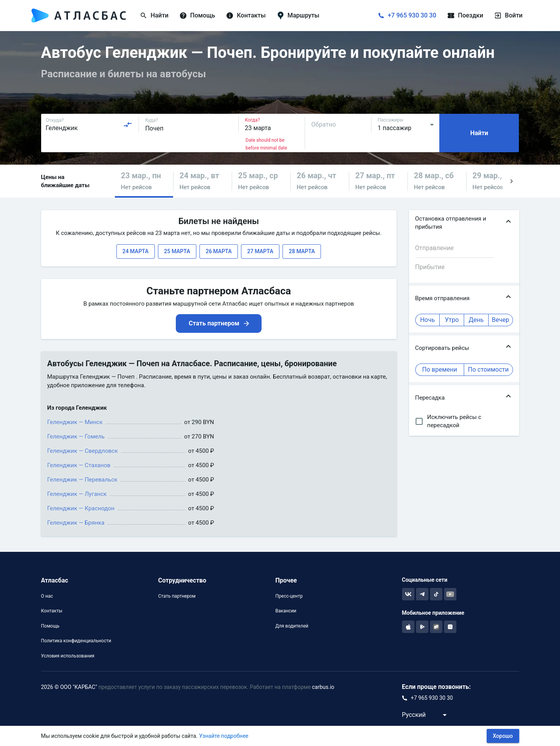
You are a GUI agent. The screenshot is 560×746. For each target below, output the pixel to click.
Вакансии (286, 611)
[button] (144, 181)
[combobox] (89, 125)
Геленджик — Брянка (76, 523)
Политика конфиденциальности (76, 641)
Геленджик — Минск (75, 422)
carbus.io (323, 687)
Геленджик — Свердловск (83, 451)
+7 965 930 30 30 (412, 15)
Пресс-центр (289, 596)
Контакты (52, 611)
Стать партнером (177, 596)
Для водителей (292, 626)
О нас (47, 596)
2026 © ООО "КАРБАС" (69, 687)
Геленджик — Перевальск (82, 480)
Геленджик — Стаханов (79, 465)
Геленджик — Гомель (76, 436)
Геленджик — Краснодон (81, 508)
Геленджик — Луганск (77, 494)
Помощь (50, 626)
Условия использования (68, 656)
